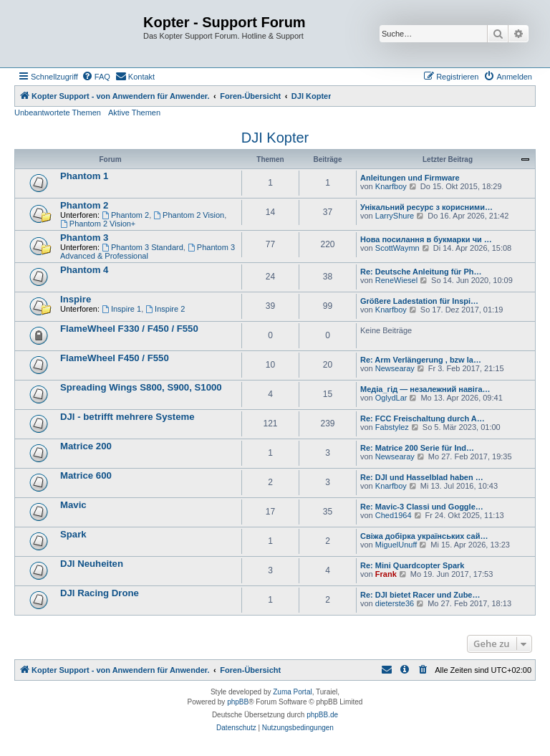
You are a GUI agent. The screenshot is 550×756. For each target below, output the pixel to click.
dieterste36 (395, 603)
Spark (73, 534)
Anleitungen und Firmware (410, 178)
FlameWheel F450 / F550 (115, 358)
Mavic (73, 505)
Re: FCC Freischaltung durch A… (423, 418)
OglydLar (391, 398)
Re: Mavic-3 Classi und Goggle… (422, 507)
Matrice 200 (86, 446)
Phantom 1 (84, 176)
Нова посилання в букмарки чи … (426, 239)
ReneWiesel (396, 280)
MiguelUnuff (396, 545)
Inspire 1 (121, 309)
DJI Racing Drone (100, 593)
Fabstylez (392, 427)
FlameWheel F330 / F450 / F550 (129, 329)
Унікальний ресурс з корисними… (426, 207)
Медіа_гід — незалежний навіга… (425, 389)
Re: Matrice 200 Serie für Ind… (417, 448)
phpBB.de (322, 715)
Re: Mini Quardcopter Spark (412, 565)
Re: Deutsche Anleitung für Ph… (421, 272)
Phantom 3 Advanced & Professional (148, 252)
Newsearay (395, 368)
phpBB (238, 702)
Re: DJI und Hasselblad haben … (422, 477)
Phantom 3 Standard (143, 247)
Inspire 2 (165, 309)
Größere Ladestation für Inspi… (419, 301)
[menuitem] (96, 77)
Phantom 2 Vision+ (98, 224)
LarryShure (395, 216)
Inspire (76, 299)
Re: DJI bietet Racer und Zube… (420, 595)
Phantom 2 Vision (189, 215)
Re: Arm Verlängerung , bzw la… (421, 360)
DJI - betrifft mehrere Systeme (127, 417)
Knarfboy (391, 186)
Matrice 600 (86, 475)
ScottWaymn (397, 248)
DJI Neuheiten (92, 564)
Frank (386, 574)
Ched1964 (394, 515)
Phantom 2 (84, 205)
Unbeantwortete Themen (58, 113)
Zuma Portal (292, 692)
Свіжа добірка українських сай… (424, 536)
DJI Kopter (275, 138)
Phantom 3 (84, 238)
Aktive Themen (134, 113)
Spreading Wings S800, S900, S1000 (141, 387)
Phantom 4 (84, 270)
